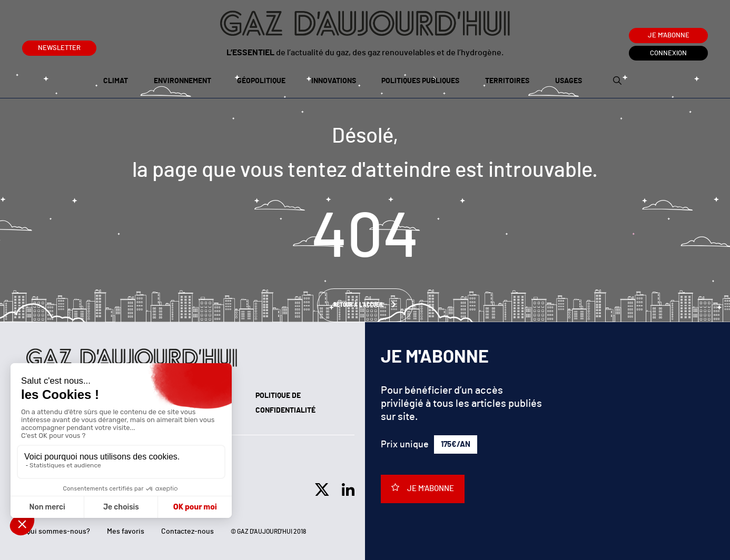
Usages (569, 81)
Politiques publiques (420, 81)
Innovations (334, 81)
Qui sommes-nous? (58, 532)
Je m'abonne (669, 36)
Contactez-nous (188, 532)
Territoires (507, 81)
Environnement (182, 81)
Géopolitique (261, 81)
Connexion (668, 53)
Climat (116, 81)
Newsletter (59, 46)
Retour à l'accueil (359, 305)
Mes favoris (126, 532)
